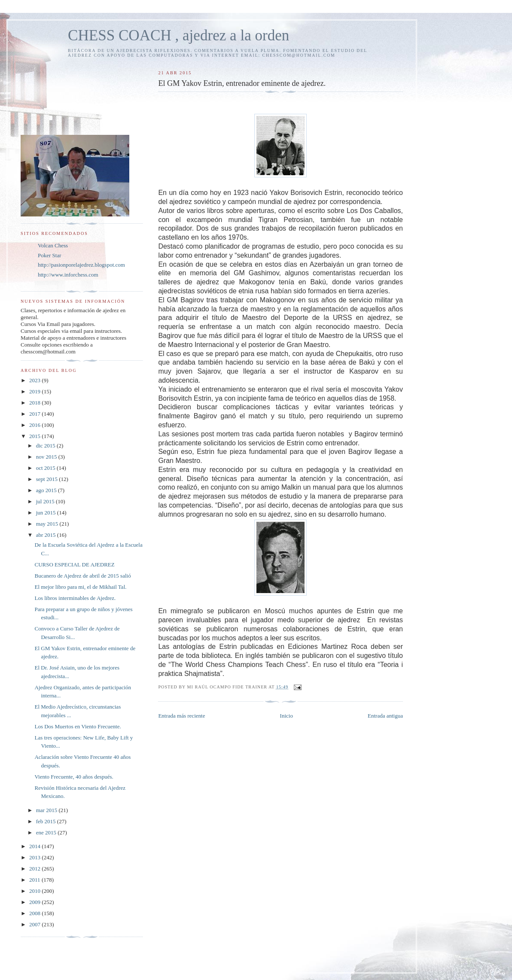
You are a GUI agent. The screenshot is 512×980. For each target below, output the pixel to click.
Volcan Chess (53, 245)
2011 (35, 880)
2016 (35, 425)
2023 (35, 380)
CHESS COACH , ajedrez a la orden (178, 35)
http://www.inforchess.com (68, 275)
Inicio (286, 716)
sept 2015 (47, 479)
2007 (35, 924)
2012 (35, 869)
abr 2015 (47, 535)
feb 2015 (47, 821)
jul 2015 (46, 501)
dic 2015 (46, 446)
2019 (35, 391)
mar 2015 (47, 810)
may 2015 (48, 524)
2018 (35, 403)
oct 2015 (46, 468)
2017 (35, 414)
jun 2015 (47, 513)
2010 (35, 891)
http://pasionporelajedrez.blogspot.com (81, 265)
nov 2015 (47, 457)
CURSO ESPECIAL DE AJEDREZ (74, 565)
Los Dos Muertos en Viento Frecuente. (78, 726)
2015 (35, 436)
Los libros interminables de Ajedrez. (75, 598)
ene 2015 (47, 832)
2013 (35, 857)
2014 (35, 846)
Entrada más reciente (181, 716)
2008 (35, 913)
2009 (35, 902)
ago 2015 (47, 490)
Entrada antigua (385, 716)
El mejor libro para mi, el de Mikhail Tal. (80, 587)
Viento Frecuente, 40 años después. (74, 777)
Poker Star (50, 255)
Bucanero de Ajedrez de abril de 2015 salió (82, 576)
